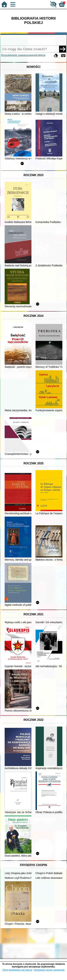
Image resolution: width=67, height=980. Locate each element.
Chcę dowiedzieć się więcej (17, 970)
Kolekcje (41, 55)
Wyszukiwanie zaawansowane (18, 55)
